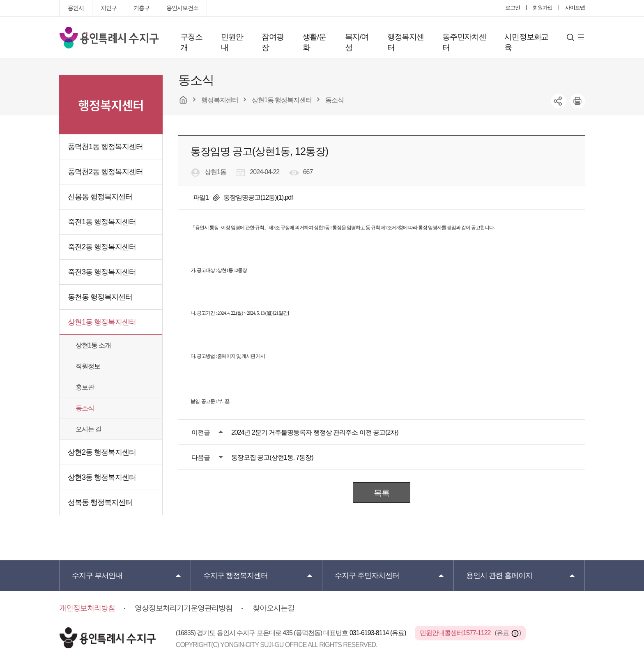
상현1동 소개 (93, 345)
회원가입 (543, 8)
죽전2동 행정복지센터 (102, 247)
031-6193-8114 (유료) (378, 633)
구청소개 (191, 42)
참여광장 (273, 42)
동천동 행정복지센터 (100, 297)
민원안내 (232, 42)
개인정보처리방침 (87, 608)
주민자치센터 (367, 576)
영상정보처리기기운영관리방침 (184, 608)
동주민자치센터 (464, 42)
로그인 (513, 8)
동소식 (85, 408)
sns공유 (559, 101)
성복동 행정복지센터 (100, 502)
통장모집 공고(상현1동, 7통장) (272, 457)
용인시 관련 (499, 576)
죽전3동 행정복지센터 (102, 272)
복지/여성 (357, 42)
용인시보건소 (182, 8)
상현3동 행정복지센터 (102, 477)
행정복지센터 (406, 42)
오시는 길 (89, 429)
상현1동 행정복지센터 (102, 322)
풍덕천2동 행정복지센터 (105, 172)
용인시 (76, 8)
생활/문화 (314, 42)
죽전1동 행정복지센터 (102, 222)
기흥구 (141, 8)
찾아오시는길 (274, 608)
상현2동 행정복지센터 (102, 452)
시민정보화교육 (526, 42)
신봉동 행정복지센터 (100, 197)
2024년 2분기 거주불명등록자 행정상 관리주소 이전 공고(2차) (315, 432)
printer (577, 101)
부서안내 (97, 576)
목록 (382, 493)
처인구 (109, 8)
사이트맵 (575, 8)
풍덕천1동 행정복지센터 (105, 147)
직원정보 (88, 366)
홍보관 (85, 387)
